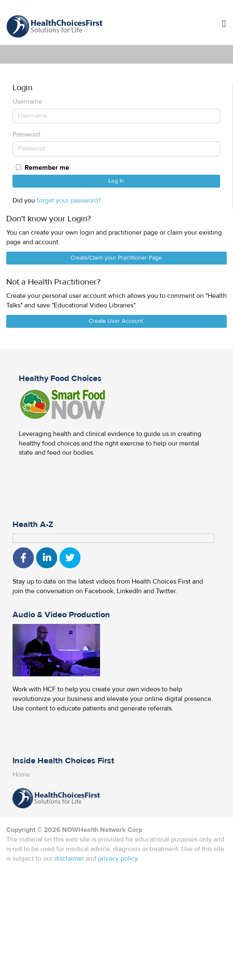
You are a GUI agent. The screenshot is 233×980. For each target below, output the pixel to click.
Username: (28, 101)
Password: (27, 134)
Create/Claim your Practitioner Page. (117, 258)
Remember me (47, 168)
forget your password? (69, 200)
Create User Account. (116, 321)
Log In (116, 181)
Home (21, 775)
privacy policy (118, 859)
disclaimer (69, 859)
